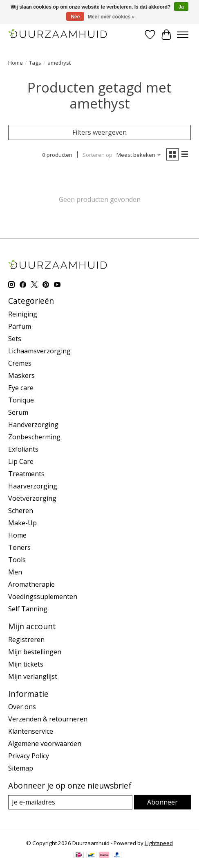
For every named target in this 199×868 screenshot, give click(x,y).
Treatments (26, 474)
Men (15, 572)
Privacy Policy (29, 756)
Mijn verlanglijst (33, 676)
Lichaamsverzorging (39, 351)
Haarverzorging (33, 486)
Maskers (21, 375)
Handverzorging (33, 425)
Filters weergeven (99, 132)
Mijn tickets (26, 664)
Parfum (20, 326)
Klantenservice (31, 731)
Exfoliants (23, 449)
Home (16, 63)
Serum (18, 412)
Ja (181, 7)
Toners (19, 547)
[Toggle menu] (183, 35)
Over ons (22, 707)
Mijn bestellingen (35, 652)
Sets (15, 339)
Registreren (26, 640)
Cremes (20, 363)
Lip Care (21, 461)
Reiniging (23, 314)
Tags (35, 63)
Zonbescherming (34, 437)
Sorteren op (97, 155)
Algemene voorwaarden (45, 744)
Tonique (21, 400)
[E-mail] (70, 802)
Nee (75, 17)
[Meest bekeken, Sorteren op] (139, 155)
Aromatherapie (31, 584)
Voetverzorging (32, 498)
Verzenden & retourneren (48, 719)
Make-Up (22, 523)
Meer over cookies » (111, 17)
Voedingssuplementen (43, 597)
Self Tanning (28, 609)
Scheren (21, 511)
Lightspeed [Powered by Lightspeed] (159, 843)
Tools (17, 560)
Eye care (21, 388)
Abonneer (162, 802)
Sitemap (21, 768)
